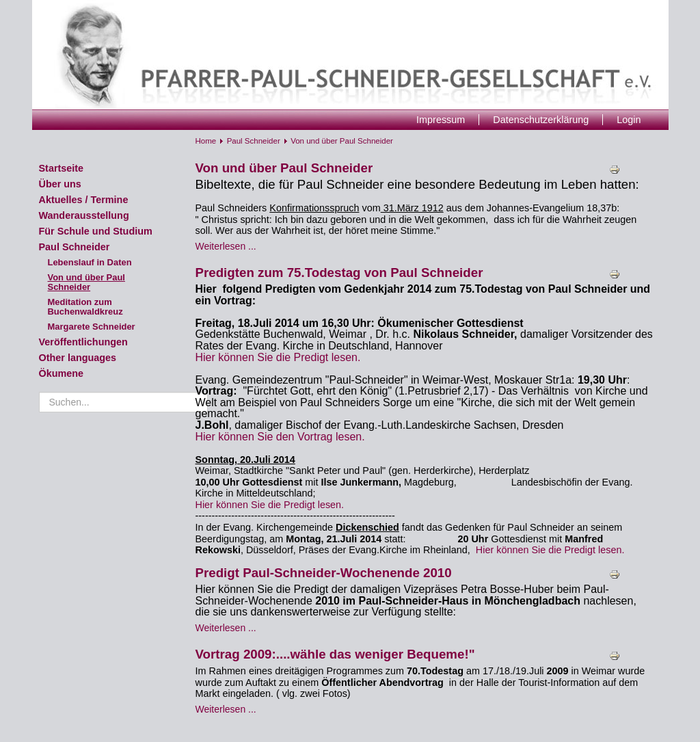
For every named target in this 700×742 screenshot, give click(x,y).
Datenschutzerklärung (541, 120)
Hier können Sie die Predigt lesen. (278, 357)
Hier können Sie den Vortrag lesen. (280, 437)
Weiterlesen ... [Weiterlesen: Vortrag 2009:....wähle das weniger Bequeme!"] (226, 709)
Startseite (62, 168)
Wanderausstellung (84, 215)
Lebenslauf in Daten (90, 262)
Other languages (78, 358)
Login (629, 120)
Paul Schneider (75, 247)
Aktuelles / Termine (84, 200)
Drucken (617, 170)
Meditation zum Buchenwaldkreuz (85, 307)
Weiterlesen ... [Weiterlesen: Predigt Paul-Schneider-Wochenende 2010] (226, 628)
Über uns (60, 184)
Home (206, 141)
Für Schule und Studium (96, 231)
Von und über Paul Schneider (86, 282)
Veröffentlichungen (83, 342)
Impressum (441, 120)
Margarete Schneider (92, 327)
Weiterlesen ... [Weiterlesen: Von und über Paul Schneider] (226, 246)
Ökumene (62, 373)
